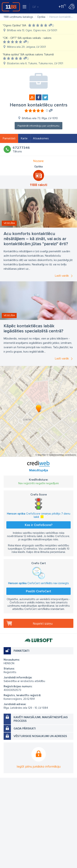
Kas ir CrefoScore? (39, 525)
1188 (11, 7)
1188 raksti (38, 185)
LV (36, 7)
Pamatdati (9, 138)
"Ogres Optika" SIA (14, 25)
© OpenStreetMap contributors (61, 455)
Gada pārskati (25, 729)
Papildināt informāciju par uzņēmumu (38, 126)
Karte (24, 138)
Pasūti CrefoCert (38, 591)
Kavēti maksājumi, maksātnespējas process (41, 719)
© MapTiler (41, 455)
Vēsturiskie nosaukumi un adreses (40, 736)
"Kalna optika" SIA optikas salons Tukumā (28, 54)
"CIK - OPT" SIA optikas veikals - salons (27, 38)
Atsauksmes (41, 138)
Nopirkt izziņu (43, 624)
